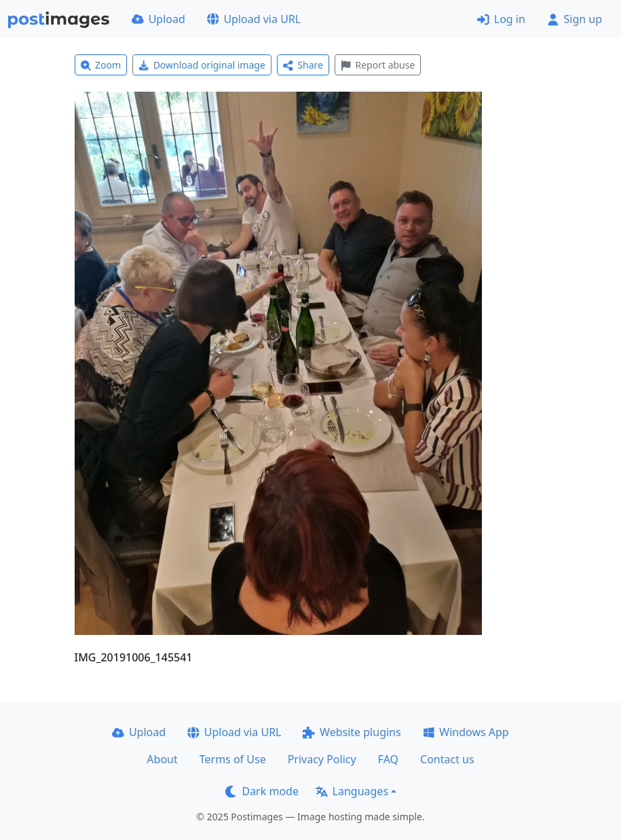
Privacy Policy (322, 759)
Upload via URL (254, 19)
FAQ (388, 759)
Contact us (447, 759)
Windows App (466, 732)
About (162, 759)
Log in (501, 19)
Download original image (202, 65)
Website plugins (352, 732)
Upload (158, 19)
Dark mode (262, 791)
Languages (352, 791)
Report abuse (378, 65)
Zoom (101, 65)
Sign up (575, 19)
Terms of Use (233, 759)
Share (303, 65)
